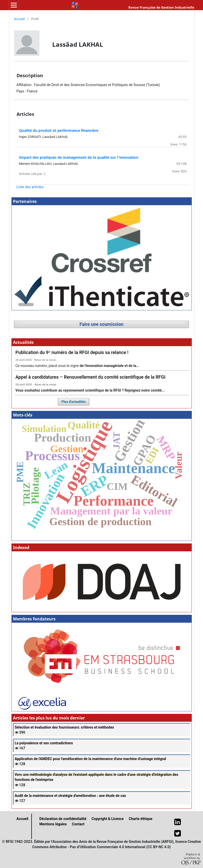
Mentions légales (53, 824)
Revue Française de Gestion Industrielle (161, 7)
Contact (78, 824)
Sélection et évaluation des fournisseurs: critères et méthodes (64, 727)
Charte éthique (140, 819)
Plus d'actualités (74, 402)
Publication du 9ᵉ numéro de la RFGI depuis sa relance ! (72, 352)
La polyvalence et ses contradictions (44, 743)
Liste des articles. (30, 187)
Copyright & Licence (107, 819)
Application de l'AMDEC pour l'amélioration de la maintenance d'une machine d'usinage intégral (91, 759)
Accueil (19, 19)
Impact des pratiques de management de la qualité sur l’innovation (79, 157)
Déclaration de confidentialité (63, 819)
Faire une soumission (101, 324)
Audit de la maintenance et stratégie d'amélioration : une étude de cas (70, 796)
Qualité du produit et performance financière (59, 130)
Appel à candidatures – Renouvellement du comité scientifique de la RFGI (91, 377)
